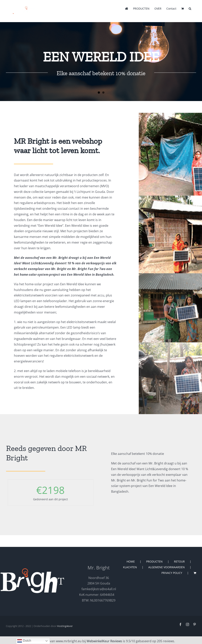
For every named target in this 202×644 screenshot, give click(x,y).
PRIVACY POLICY (172, 573)
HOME (131, 561)
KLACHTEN (130, 567)
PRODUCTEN (154, 561)
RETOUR (179, 561)
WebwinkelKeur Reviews (104, 641)
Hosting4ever (65, 626)
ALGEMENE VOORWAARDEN (167, 567)
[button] (190, 8)
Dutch (24, 641)
